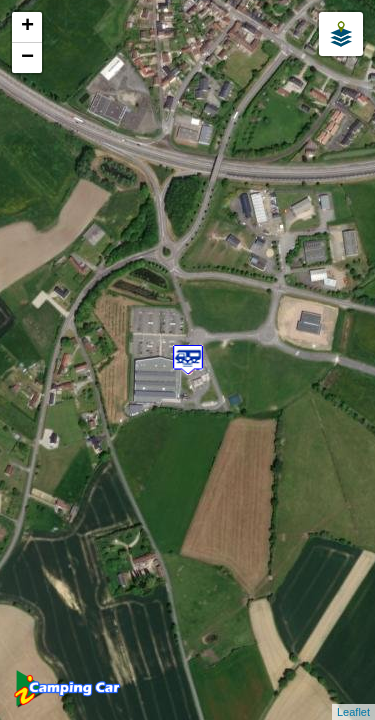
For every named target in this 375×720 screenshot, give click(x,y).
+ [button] (27, 27)
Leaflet (353, 712)
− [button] (27, 58)
